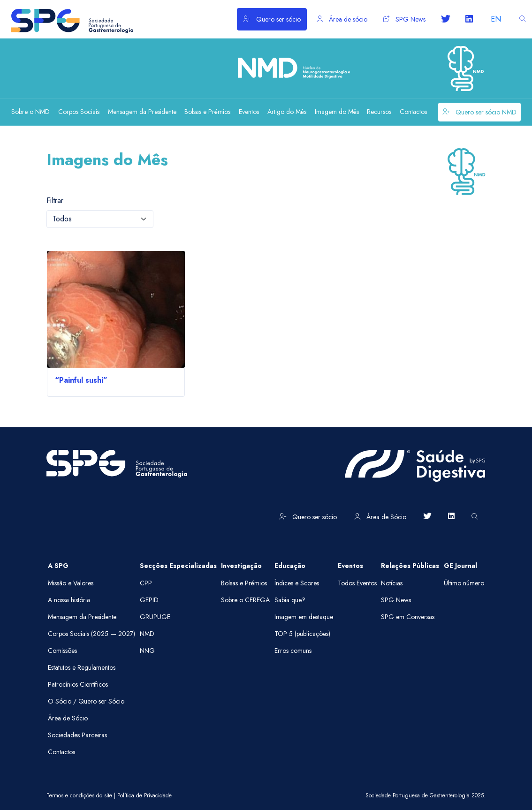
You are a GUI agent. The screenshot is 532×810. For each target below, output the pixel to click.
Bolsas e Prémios (244, 583)
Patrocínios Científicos (78, 684)
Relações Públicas (410, 566)
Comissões (62, 651)
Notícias (392, 583)
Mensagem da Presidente (82, 617)
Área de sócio (342, 19)
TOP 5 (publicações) (302, 634)
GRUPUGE (155, 617)
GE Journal (460, 566)
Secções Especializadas (178, 566)
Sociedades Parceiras (77, 735)
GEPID (149, 600)
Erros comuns (293, 651)
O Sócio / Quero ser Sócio (86, 701)
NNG (147, 651)
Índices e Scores (297, 583)
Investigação (241, 566)
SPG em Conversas (408, 617)
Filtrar (55, 201)
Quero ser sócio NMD (479, 112)
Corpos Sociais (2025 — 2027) (91, 634)
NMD (147, 634)
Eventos (350, 566)
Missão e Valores (71, 583)
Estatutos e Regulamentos (82, 667)
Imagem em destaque (304, 617)
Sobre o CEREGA (245, 600)
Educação (290, 566)
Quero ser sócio (272, 19)
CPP (146, 583)
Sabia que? (290, 600)
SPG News (404, 19)
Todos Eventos (357, 583)
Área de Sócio (380, 517)
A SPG (58, 566)
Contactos (61, 752)
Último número (464, 583)
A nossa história (69, 600)
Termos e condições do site (79, 795)
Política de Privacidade (144, 795)
